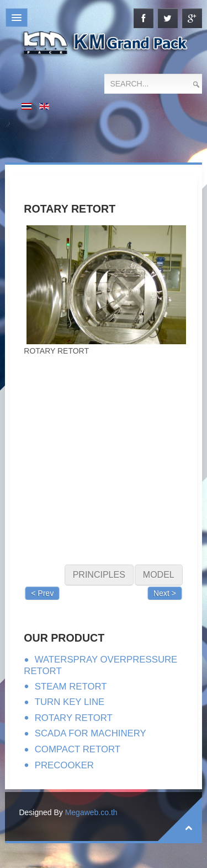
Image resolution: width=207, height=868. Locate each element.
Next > (165, 593)
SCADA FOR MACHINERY (91, 733)
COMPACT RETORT (78, 749)
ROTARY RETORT (74, 718)
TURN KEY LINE (70, 702)
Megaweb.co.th (91, 812)
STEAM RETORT (71, 687)
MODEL (159, 575)
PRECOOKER (64, 765)
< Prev (42, 593)
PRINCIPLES (99, 575)
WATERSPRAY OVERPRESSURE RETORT (100, 665)
